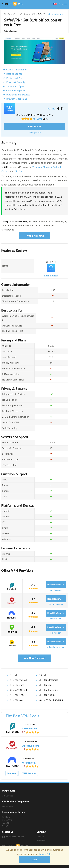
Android (57, 167)
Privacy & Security (16, 82)
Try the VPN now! (34, 236)
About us (40, 837)
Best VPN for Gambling (51, 700)
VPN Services (7, 796)
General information (17, 70)
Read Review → (56, 585)
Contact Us (41, 840)
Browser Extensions (17, 99)
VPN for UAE (16, 700)
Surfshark (6, 817)
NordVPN (6, 823)
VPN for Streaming (48, 680)
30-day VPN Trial (18, 690)
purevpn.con (56, 633)
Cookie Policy (46, 854)
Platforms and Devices (18, 95)
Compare (12, 773)
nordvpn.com (56, 619)
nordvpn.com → (30, 763)
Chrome (5, 171)
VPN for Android (18, 680)
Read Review (51, 276)
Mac (45, 167)
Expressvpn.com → (32, 746)
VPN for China (17, 685)
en (57, 4)
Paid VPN (43, 675)
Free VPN (14, 675)
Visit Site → (35, 126)
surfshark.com (56, 590)
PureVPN (6, 826)
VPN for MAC (17, 695)
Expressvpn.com (56, 604)
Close (34, 860)
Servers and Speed (16, 86)
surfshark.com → (31, 729)
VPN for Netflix (47, 695)
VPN (13, 4)
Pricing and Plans (15, 78)
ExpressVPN (7, 820)
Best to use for (14, 74)
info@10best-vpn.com (15, 837)
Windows (37, 167)
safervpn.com (34, 132)
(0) (34, 119)
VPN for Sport (46, 685)
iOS (50, 167)
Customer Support (16, 90)
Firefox (19, 171)
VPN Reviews (28, 773)
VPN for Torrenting (49, 690)
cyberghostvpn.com (56, 647)
